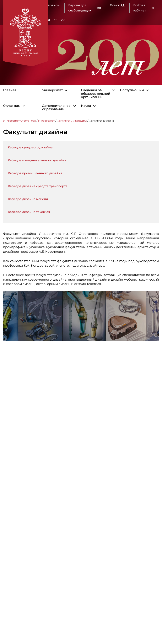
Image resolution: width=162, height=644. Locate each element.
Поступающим (132, 90)
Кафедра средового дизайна (30, 147)
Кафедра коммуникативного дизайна (37, 160)
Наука (86, 106)
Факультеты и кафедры (72, 121)
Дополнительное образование (56, 108)
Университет (52, 90)
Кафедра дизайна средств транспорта (38, 186)
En (56, 20)
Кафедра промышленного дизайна (35, 173)
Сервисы (53, 5)
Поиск (117, 5)
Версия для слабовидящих (85, 8)
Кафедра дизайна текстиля (29, 212)
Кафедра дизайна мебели (28, 199)
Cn (63, 20)
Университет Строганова (19, 121)
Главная (10, 90)
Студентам (12, 106)
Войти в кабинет (144, 8)
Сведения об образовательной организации (96, 94)
